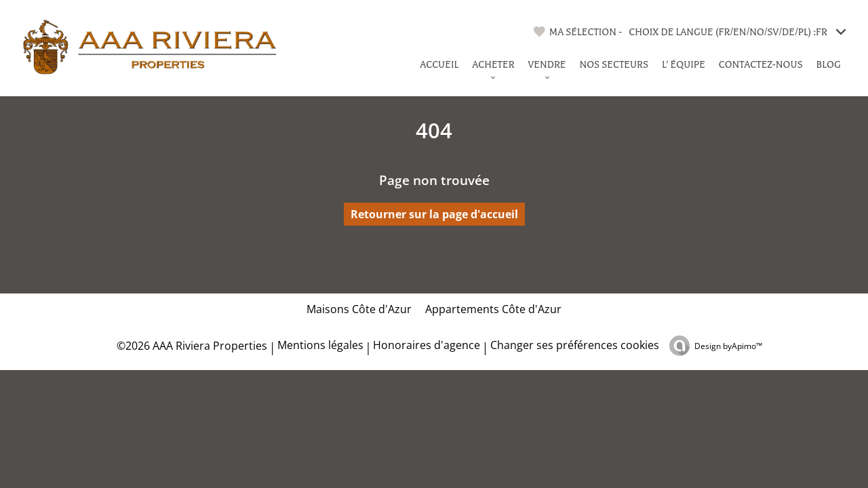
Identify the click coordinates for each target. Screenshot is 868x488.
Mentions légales (320, 345)
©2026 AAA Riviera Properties (191, 346)
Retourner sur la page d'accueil (434, 214)
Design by (728, 346)
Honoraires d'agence (427, 345)
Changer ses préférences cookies (575, 345)
